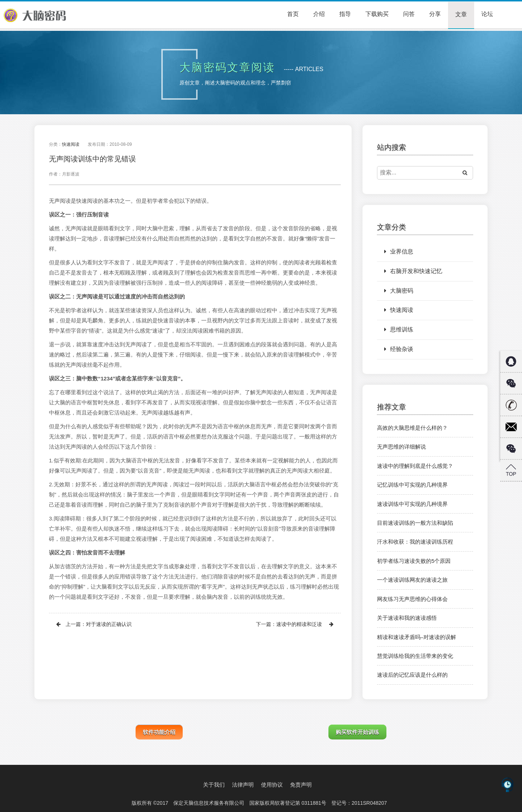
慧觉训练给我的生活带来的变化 (415, 656)
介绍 (319, 14)
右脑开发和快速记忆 (413, 271)
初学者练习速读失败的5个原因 (414, 561)
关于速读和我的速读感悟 (407, 618)
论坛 (487, 14)
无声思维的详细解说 (401, 447)
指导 (345, 14)
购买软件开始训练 (357, 732)
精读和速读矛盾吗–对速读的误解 (417, 637)
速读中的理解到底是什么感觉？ (415, 466)
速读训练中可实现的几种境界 (412, 504)
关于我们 (214, 785)
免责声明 (301, 785)
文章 (461, 14)
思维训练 (399, 329)
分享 (435, 14)
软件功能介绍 (159, 732)
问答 (409, 14)
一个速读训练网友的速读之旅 (412, 580)
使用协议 (272, 785)
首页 (293, 14)
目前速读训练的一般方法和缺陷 (415, 523)
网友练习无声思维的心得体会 (412, 599)
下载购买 (377, 14)
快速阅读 (71, 144)
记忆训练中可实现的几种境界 (412, 485)
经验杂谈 (399, 349)
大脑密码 (399, 291)
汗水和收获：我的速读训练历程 (415, 542)
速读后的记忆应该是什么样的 (412, 675)
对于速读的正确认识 (109, 624)
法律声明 (243, 785)
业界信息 (399, 252)
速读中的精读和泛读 (299, 624)
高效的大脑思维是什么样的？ (412, 428)
